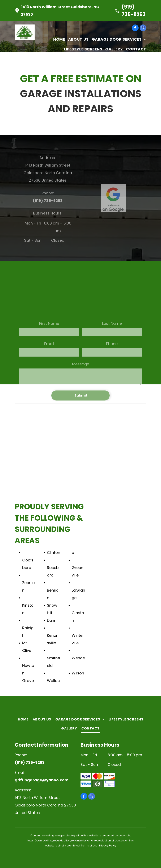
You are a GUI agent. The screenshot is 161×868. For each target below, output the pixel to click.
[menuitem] (58, 39)
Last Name (112, 347)
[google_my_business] (143, 28)
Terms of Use (89, 846)
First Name (49, 347)
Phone (112, 368)
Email (49, 368)
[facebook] (135, 28)
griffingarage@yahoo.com (42, 780)
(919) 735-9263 (48, 201)
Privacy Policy (108, 846)
